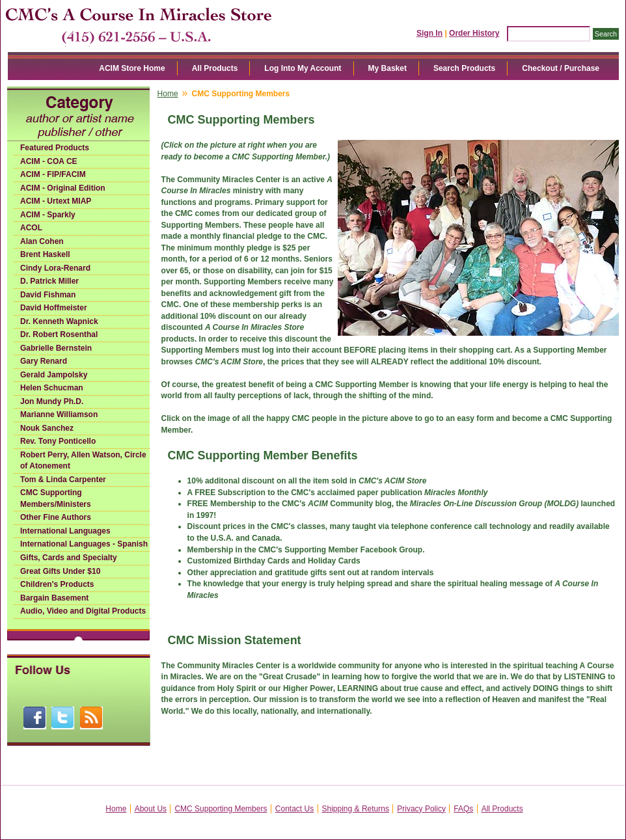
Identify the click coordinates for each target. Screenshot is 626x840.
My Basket (388, 68)
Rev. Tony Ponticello (58, 441)
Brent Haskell (45, 254)
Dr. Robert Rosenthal (59, 334)
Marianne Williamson (59, 414)
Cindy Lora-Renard (55, 268)
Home (168, 94)
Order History (474, 33)
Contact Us (294, 809)
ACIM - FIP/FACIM (53, 174)
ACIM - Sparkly (48, 215)
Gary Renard (44, 361)
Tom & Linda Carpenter (63, 480)
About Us (151, 809)
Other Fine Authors (56, 517)
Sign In (429, 33)
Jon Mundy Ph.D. (52, 401)
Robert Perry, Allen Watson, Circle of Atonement (83, 461)
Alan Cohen (42, 241)
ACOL (31, 228)
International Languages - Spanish (84, 544)
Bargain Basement (54, 598)
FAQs (463, 809)
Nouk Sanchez (47, 428)
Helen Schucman (52, 388)
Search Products (464, 68)
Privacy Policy (421, 809)
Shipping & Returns (356, 809)
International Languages (65, 531)
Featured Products (55, 148)
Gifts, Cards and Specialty (69, 558)
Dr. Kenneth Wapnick (59, 321)
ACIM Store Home (132, 68)
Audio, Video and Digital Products (83, 611)
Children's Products (57, 584)
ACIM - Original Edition (63, 188)
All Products (215, 68)
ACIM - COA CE (49, 161)
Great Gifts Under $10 (60, 571)
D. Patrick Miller (49, 281)
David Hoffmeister (54, 308)
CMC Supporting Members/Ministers (56, 498)
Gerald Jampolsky (54, 375)
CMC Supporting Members (221, 809)
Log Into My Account (303, 68)
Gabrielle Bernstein (56, 348)
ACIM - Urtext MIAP (56, 201)
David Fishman (48, 295)
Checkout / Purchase (561, 68)
